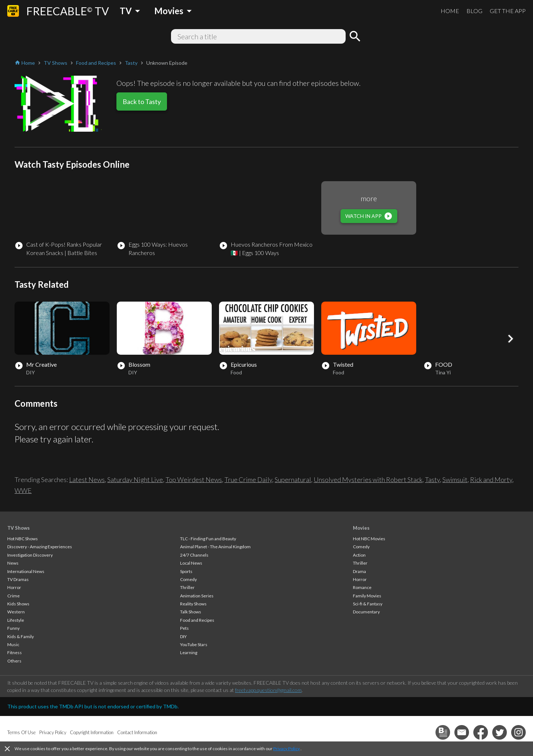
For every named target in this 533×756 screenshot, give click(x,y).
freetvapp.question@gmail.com (268, 690)
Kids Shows (18, 604)
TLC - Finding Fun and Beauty (208, 539)
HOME (450, 11)
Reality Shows (193, 604)
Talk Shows (191, 612)
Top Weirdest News (194, 480)
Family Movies (367, 596)
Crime (13, 596)
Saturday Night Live (135, 480)
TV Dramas (18, 579)
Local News (191, 563)
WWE (23, 490)
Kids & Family (21, 636)
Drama (359, 571)
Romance (362, 587)
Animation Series (197, 596)
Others (14, 661)
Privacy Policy (287, 749)
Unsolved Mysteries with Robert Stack (368, 480)
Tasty (432, 480)
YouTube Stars (194, 644)
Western (16, 612)
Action (359, 555)
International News (26, 571)
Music (13, 644)
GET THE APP (508, 11)
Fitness (15, 652)
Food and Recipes (197, 620)
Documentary (366, 612)
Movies (361, 528)
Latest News (87, 480)
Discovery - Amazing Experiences (40, 547)
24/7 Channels (194, 555)
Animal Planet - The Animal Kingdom (215, 547)
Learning (189, 652)
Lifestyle (16, 620)
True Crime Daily (248, 480)
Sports (186, 571)
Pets (184, 628)
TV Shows (19, 528)
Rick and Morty (491, 480)
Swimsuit (455, 480)
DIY (183, 636)
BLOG (474, 11)
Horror (14, 587)
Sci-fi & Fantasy (368, 604)
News (13, 563)
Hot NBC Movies (369, 539)
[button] (510, 339)
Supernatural (293, 480)
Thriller (187, 587)
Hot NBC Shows (23, 539)
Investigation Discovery (30, 555)
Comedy (188, 579)
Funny (13, 628)
